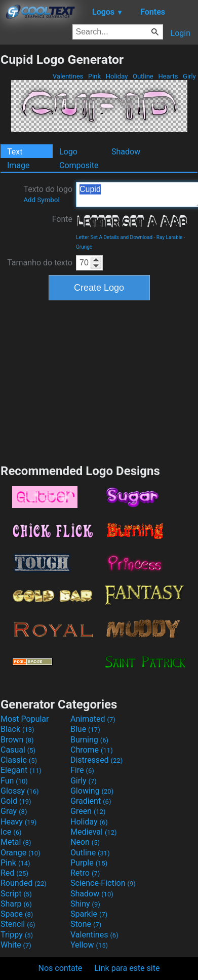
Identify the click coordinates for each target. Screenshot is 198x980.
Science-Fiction (103, 883)
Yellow (89, 945)
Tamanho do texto (40, 263)
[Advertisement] (99, 381)
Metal (16, 842)
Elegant (21, 770)
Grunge (84, 247)
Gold (16, 801)
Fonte (62, 219)
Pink (95, 76)
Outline (143, 76)
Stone (86, 924)
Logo (68, 152)
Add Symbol (41, 200)
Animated (93, 719)
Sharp (16, 904)
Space (17, 914)
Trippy (17, 935)
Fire (82, 770)
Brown (17, 740)
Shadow (126, 152)
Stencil (18, 924)
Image (18, 165)
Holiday (117, 76)
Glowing (92, 791)
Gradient (91, 801)
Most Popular (25, 719)
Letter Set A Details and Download (114, 237)
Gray (14, 811)
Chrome (92, 750)
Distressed (96, 760)
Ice (11, 832)
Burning (89, 740)
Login (181, 33)
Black (17, 729)
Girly (189, 76)
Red (14, 873)
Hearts (168, 76)
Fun (14, 781)
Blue (85, 729)
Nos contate (61, 968)
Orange (21, 853)
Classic (19, 760)
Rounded (24, 883)
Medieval (94, 832)
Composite (79, 165)
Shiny (85, 904)
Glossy (20, 791)
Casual (18, 750)
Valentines (68, 76)
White (16, 945)
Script (16, 894)
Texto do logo (48, 194)
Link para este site (127, 968)
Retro (85, 873)
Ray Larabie (170, 237)
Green (88, 811)
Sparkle (89, 914)
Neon (85, 842)
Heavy (18, 822)
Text (15, 152)
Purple (89, 863)
